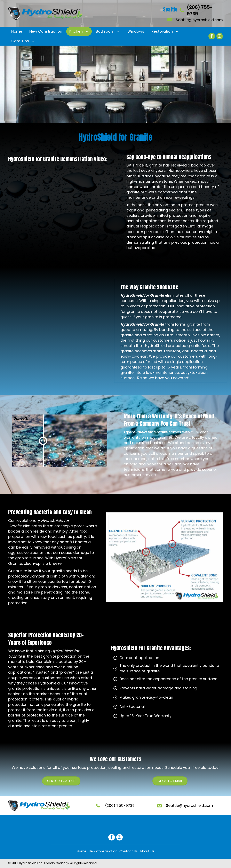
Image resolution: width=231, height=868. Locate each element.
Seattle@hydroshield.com (199, 20)
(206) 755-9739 (120, 805)
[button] (87, 32)
